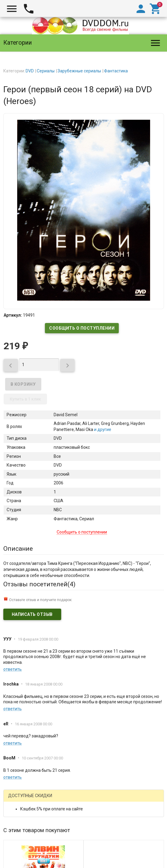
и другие (102, 429)
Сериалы (46, 71)
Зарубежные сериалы (79, 71)
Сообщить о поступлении (82, 328)
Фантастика (116, 71)
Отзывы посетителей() (39, 584)
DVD (30, 71)
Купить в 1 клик (25, 399)
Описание (18, 549)
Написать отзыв (32, 614)
